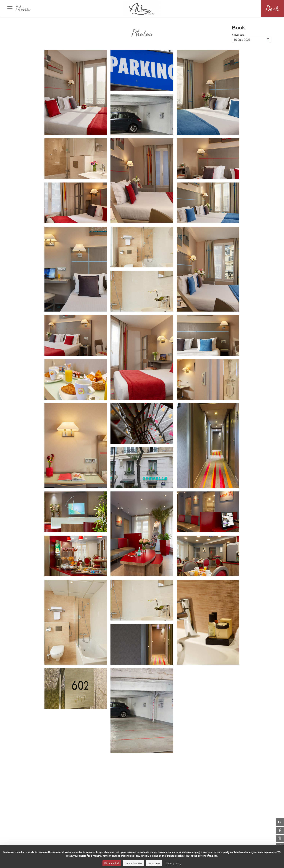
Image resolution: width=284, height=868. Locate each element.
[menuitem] (280, 830)
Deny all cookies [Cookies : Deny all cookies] (134, 863)
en (280, 822)
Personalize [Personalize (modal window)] (154, 863)
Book (272, 8)
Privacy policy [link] (174, 863)
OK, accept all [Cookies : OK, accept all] (112, 863)
